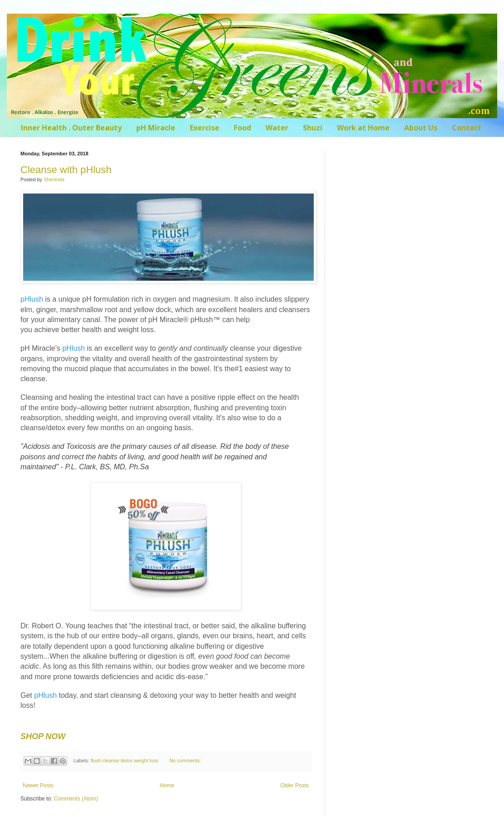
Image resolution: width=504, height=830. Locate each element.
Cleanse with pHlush (66, 170)
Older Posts (294, 785)
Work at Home (363, 128)
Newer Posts (38, 785)
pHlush (32, 299)
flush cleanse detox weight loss (125, 760)
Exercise (205, 128)
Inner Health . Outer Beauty (71, 128)
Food (242, 128)
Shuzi (313, 128)
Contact (467, 128)
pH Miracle (156, 128)
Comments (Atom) (76, 799)
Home (167, 785)
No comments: (185, 760)
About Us (421, 128)
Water (277, 128)
